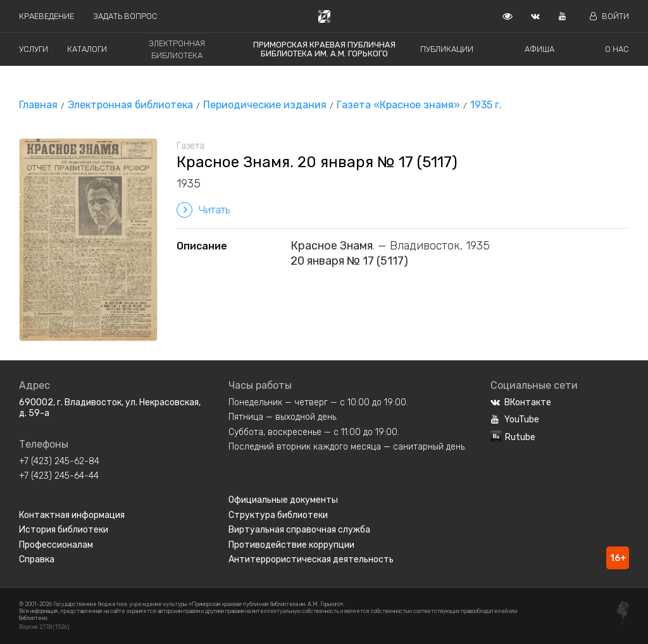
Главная (38, 105)
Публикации (447, 49)
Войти (609, 16)
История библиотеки (64, 530)
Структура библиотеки (278, 515)
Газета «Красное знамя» (398, 105)
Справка (37, 559)
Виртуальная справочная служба (299, 530)
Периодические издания (265, 105)
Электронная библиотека (130, 105)
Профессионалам (56, 545)
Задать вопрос (125, 16)
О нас (617, 49)
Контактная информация (72, 515)
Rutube (513, 437)
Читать (203, 210)
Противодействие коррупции (291, 545)
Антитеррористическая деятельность (311, 559)
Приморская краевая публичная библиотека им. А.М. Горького (324, 49)
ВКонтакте (521, 402)
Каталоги (87, 49)
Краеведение (47, 16)
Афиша (539, 49)
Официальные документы (283, 500)
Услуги (34, 49)
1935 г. (486, 105)
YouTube (515, 420)
